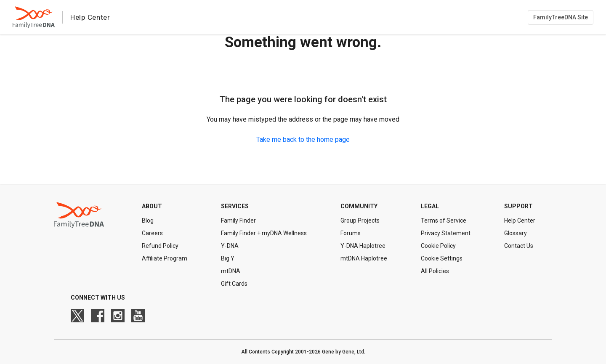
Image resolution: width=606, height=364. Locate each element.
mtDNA (231, 271)
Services (235, 206)
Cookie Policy (438, 246)
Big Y (228, 258)
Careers (152, 233)
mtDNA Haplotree (364, 258)
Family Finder (238, 221)
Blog (148, 221)
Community (359, 206)
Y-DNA (230, 246)
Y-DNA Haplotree (363, 246)
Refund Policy (160, 246)
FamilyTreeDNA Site (561, 17)
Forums (351, 233)
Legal (430, 206)
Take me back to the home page (303, 139)
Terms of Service (444, 221)
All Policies (435, 271)
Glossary (516, 233)
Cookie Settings (442, 258)
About (152, 206)
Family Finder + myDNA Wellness (264, 233)
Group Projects (360, 221)
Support (518, 206)
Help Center (520, 221)
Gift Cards (234, 284)
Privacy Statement (446, 233)
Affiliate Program (165, 258)
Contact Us (519, 246)
